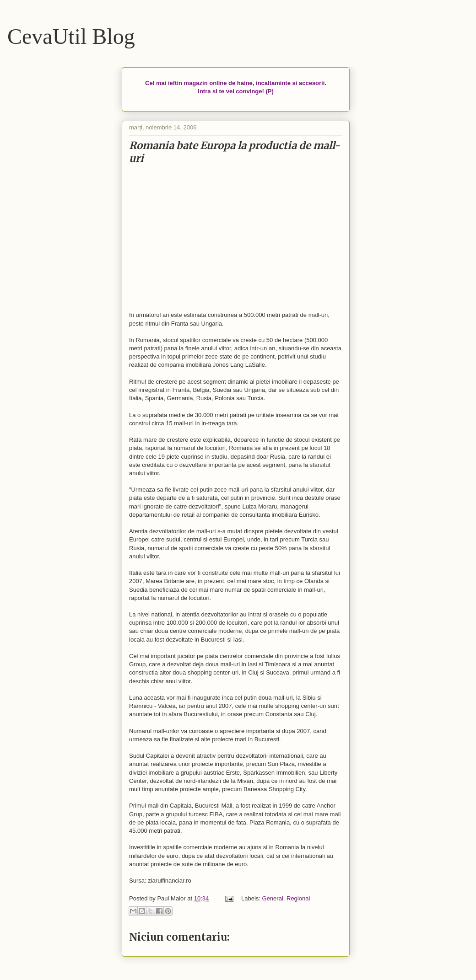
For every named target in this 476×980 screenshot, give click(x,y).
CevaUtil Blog (71, 36)
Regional (298, 898)
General (273, 898)
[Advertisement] (236, 238)
